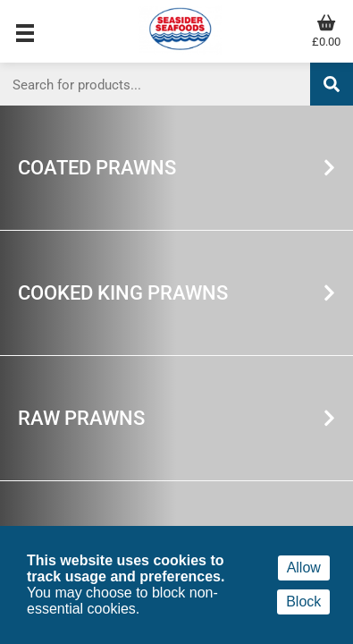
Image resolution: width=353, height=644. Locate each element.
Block (303, 602)
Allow (304, 568)
